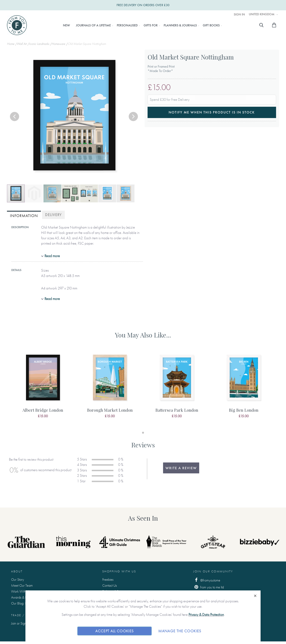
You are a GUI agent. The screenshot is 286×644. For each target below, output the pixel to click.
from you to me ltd (209, 587)
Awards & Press (21, 597)
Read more (52, 256)
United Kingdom (262, 14)
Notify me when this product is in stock (212, 112)
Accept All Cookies (114, 631)
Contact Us (110, 585)
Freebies (108, 579)
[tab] (24, 215)
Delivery (53, 215)
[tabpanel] (43, 389)
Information (24, 216)
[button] (15, 117)
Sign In (239, 14)
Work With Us (21, 591)
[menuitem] (66, 25)
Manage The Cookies (180, 631)
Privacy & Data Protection (206, 615)
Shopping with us (119, 571)
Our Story (18, 579)
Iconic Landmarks (39, 44)
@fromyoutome (207, 580)
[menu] (141, 25)
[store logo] (17, 25)
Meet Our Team (22, 585)
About (17, 571)
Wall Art (22, 44)
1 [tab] (143, 433)
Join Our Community (213, 571)
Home (11, 44)
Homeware (59, 44)
